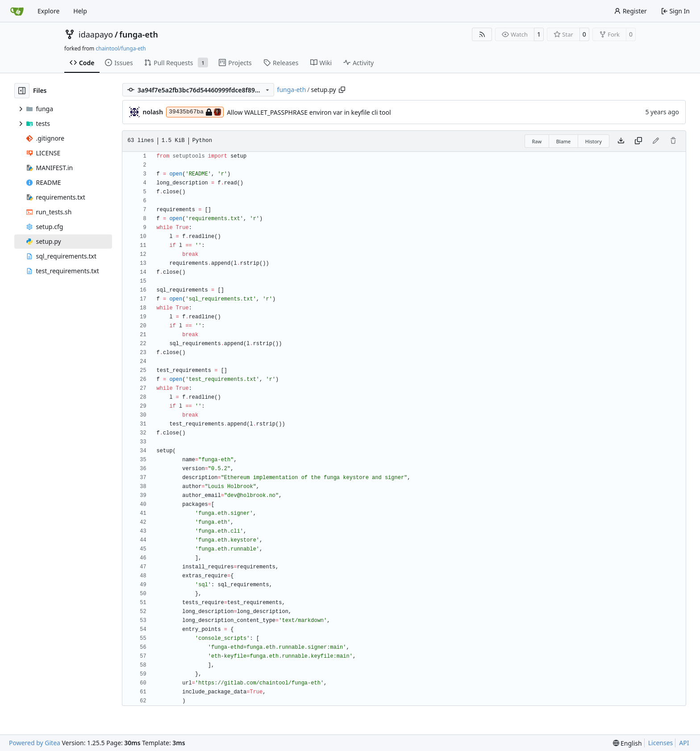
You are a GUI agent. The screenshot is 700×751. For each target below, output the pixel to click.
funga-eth (139, 34)
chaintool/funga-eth (121, 48)
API (684, 743)
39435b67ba (195, 112)
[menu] (627, 743)
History (594, 141)
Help (80, 11)
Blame (564, 141)
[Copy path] (342, 90)
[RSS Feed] (482, 34)
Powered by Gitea (35, 743)
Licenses (661, 743)
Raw (537, 141)
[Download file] (621, 141)
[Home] (17, 11)
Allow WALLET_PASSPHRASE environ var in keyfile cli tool (309, 112)
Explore (48, 11)
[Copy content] (638, 141)
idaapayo (96, 34)
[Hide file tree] (22, 91)
